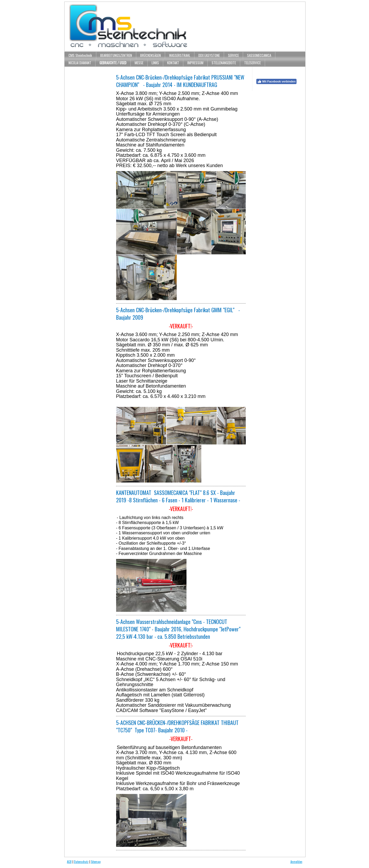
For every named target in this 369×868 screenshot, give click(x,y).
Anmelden (296, 862)
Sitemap (96, 862)
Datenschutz (81, 862)
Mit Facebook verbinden (277, 81)
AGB (69, 862)
